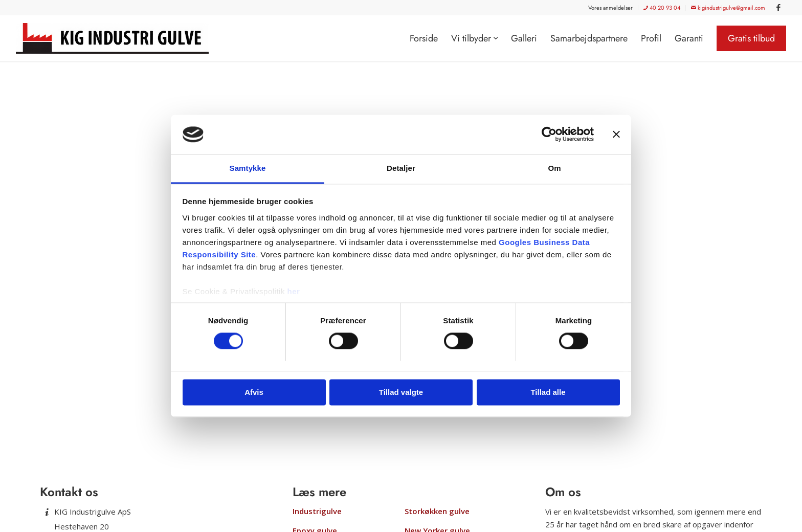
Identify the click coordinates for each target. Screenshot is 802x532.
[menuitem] (611, 8)
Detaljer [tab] (401, 168)
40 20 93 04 (662, 8)
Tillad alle (548, 392)
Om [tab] (554, 168)
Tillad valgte (401, 392)
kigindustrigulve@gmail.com (728, 8)
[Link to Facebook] (778, 8)
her (294, 291)
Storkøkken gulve (437, 511)
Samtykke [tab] (248, 168)
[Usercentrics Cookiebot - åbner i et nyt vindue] (549, 135)
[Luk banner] (616, 135)
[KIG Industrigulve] (116, 38)
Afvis (254, 392)
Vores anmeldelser (610, 8)
